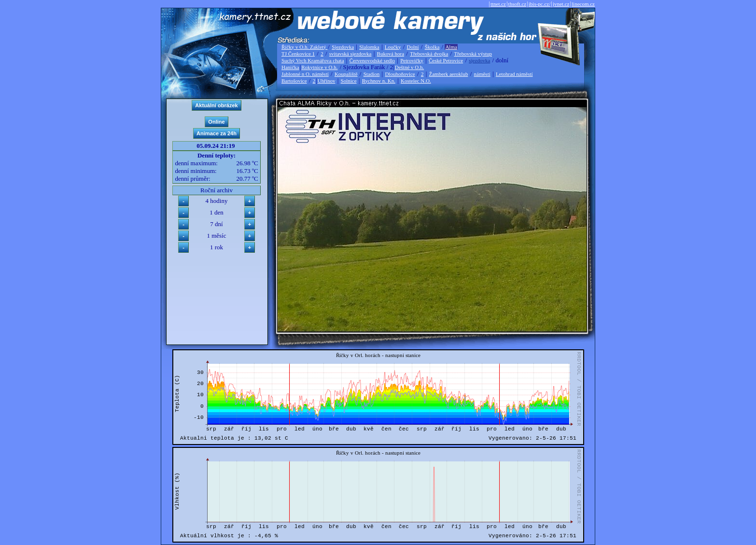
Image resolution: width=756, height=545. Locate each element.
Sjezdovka (343, 47)
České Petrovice (446, 60)
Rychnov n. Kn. (379, 81)
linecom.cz (583, 4)
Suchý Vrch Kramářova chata (313, 60)
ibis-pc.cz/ (540, 4)
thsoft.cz (518, 4)
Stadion (372, 74)
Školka (432, 47)
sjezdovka (479, 60)
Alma (451, 47)
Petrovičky (412, 60)
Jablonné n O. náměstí (305, 74)
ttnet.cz (498, 4)
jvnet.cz (561, 4)
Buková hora (391, 54)
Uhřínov (327, 81)
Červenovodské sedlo (372, 60)
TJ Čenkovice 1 (298, 54)
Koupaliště (346, 74)
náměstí (482, 74)
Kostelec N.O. (416, 81)
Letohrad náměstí (514, 74)
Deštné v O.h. (410, 67)
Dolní (413, 47)
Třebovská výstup (473, 54)
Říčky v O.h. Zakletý (304, 47)
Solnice (349, 81)
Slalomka (369, 47)
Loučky (393, 47)
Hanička (290, 67)
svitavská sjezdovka (350, 54)
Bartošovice (294, 81)
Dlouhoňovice (400, 74)
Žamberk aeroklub (448, 74)
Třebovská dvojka (429, 54)
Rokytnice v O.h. (319, 67)
